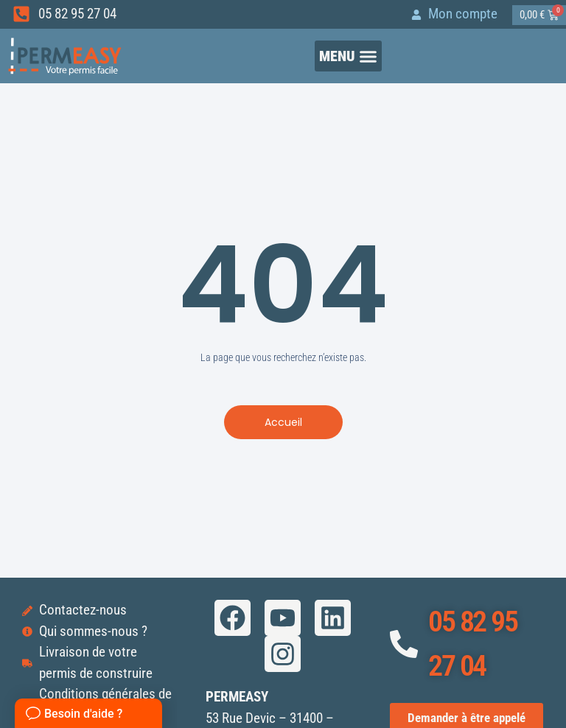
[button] (349, 56)
